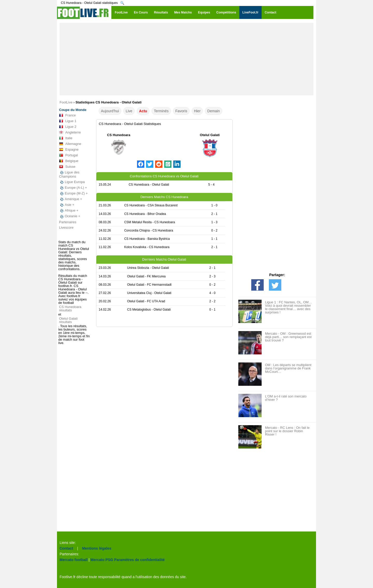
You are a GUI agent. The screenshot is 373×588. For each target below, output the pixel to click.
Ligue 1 (68, 121)
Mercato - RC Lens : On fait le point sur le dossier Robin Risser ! (287, 431)
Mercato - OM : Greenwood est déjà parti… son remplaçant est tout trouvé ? (288, 337)
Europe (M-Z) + (73, 193)
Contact (66, 548)
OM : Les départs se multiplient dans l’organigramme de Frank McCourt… (288, 368)
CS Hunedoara (119, 135)
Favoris (181, 111)
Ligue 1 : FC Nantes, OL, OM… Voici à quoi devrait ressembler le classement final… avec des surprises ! (288, 307)
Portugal (68, 155)
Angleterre (70, 132)
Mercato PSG (102, 560)
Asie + (67, 205)
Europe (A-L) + (73, 188)
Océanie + (70, 216)
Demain (213, 111)
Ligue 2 (68, 127)
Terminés (161, 111)
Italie (66, 138)
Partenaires (68, 222)
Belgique (69, 161)
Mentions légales (97, 548)
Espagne (69, 150)
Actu (143, 111)
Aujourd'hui (110, 111)
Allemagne (70, 144)
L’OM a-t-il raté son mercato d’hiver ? (286, 398)
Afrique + (69, 211)
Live (129, 111)
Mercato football (74, 560)
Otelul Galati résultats (68, 320)
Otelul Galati (210, 135)
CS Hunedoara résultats (70, 309)
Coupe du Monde (73, 110)
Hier (197, 111)
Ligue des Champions (69, 174)
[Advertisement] (187, 59)
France (67, 115)
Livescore (66, 227)
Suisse (67, 167)
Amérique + (71, 199)
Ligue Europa (72, 182)
